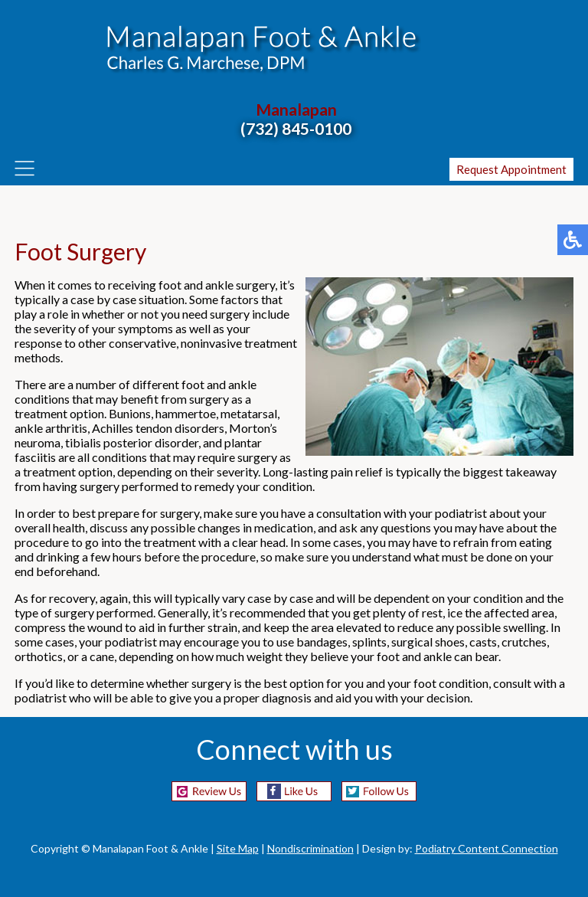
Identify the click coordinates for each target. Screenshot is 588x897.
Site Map (238, 848)
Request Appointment (511, 169)
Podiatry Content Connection (487, 848)
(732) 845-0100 (296, 128)
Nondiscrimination (310, 848)
